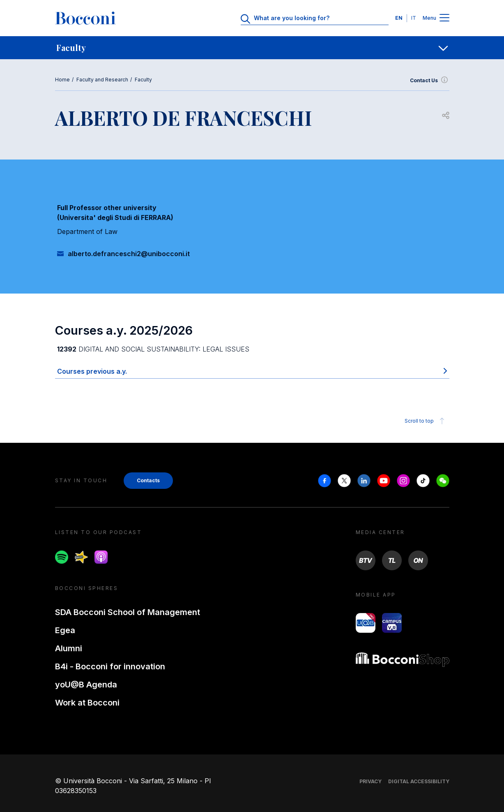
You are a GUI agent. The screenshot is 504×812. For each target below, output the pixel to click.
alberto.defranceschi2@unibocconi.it (129, 254)
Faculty (143, 80)
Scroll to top (426, 421)
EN (399, 18)
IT (414, 18)
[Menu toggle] (444, 18)
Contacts (148, 480)
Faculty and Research (102, 80)
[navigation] (252, 48)
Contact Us (430, 81)
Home (62, 80)
